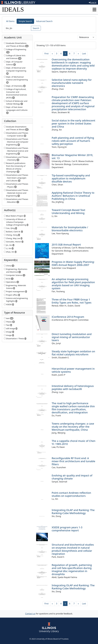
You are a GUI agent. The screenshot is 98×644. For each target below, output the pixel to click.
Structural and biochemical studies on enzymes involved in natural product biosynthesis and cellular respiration (73, 549)
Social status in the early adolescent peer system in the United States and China (73, 124)
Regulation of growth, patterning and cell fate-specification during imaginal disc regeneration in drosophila (72, 570)
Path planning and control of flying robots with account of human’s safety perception (73, 141)
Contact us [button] (30, 614)
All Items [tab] (10, 21)
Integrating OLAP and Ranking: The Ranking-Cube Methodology (73, 512)
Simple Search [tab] (25, 21)
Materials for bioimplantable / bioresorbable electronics (70, 229)
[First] (46, 54)
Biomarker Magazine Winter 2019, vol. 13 (72, 157)
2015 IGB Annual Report (66, 245)
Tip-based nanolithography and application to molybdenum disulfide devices (71, 178)
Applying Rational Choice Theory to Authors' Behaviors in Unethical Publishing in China (73, 196)
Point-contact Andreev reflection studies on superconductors (71, 494)
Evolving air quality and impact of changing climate (72, 477)
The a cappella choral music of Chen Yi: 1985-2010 (73, 442)
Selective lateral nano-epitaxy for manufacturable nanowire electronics (72, 83)
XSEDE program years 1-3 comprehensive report (67, 529)
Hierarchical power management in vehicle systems (73, 370)
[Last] (84, 54)
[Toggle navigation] (94, 10)
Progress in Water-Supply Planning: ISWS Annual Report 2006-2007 (73, 263)
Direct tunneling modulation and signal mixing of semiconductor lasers (72, 337)
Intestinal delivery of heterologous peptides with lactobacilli (73, 387)
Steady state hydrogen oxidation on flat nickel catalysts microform (73, 353)
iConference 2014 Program (68, 317)
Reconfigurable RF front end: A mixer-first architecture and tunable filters (73, 461)
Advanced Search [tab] (44, 21)
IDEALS (13, 9)
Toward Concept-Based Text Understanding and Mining (68, 212)
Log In (93, 2)
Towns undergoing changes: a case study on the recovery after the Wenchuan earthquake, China (73, 427)
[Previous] (52, 54)
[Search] (18, 28)
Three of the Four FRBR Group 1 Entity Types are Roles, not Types (72, 301)
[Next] (78, 54)
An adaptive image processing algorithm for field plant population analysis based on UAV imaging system (73, 284)
